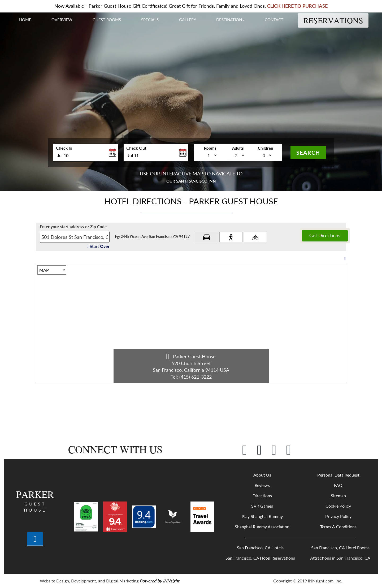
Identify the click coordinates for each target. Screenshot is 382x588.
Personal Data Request (338, 475)
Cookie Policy (338, 506)
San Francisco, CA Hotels (260, 548)
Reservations (333, 20)
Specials (150, 20)
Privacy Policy (338, 516)
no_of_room (201, 154)
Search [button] (308, 152)
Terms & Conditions (338, 527)
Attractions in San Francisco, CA (340, 558)
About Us (262, 475)
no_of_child (256, 154)
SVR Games (262, 506)
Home (25, 20)
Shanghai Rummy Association (262, 527)
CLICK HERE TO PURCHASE (297, 6)
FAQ (338, 485)
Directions (262, 496)
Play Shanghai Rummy (262, 516)
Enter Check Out (125, 163)
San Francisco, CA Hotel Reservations (260, 558)
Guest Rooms (107, 20)
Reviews (262, 485)
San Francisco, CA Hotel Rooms (340, 548)
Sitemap (338, 496)
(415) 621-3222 (196, 377)
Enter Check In (55, 163)
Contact (274, 20)
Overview (62, 20)
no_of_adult (228, 154)
